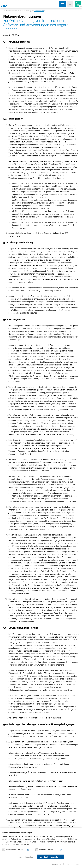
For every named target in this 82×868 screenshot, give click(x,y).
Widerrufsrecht (39, 11)
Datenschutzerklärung (60, 864)
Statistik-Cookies (44, 850)
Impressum (75, 864)
